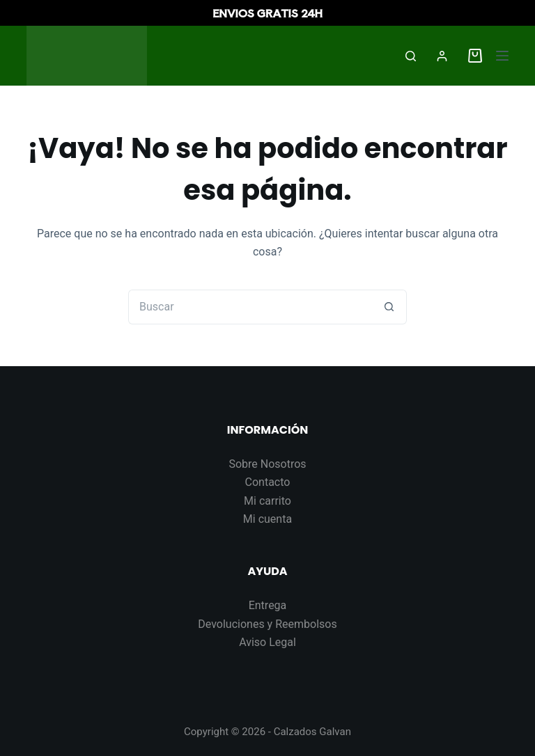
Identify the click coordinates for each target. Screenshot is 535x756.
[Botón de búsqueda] (389, 307)
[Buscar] (411, 56)
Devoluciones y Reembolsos (267, 624)
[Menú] (502, 56)
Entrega (268, 605)
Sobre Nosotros (267, 464)
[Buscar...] (250, 307)
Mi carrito (267, 501)
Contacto (268, 482)
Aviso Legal (267, 642)
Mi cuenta (267, 519)
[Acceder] (442, 56)
